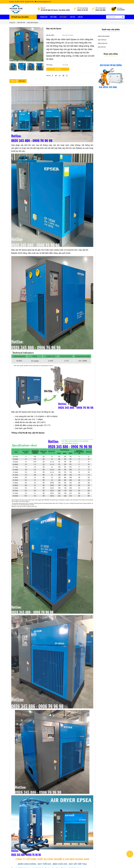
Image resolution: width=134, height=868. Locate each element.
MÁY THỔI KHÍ (102, 40)
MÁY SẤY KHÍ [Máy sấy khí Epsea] (21, 23)
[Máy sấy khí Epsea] (16, 9)
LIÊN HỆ (80, 17)
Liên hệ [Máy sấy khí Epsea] (58, 69)
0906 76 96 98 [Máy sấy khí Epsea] (20, 2)
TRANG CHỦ (44, 17)
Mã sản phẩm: (50, 35)
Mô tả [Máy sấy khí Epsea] (13, 81)
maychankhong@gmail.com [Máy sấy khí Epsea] (43, 2)
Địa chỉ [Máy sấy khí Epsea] (43, 8)
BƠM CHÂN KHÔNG (104, 36)
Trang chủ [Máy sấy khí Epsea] (12, 23)
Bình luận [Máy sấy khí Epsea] (22, 81)
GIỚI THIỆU (53, 17)
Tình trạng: (50, 65)
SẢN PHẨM (63, 17)
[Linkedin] (60, 76)
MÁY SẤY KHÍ (102, 47)
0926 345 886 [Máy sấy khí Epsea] (29, 2)
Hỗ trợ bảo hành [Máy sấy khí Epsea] (100, 8)
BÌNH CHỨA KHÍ (103, 43)
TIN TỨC (72, 17)
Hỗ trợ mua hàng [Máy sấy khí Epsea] (83, 8)
